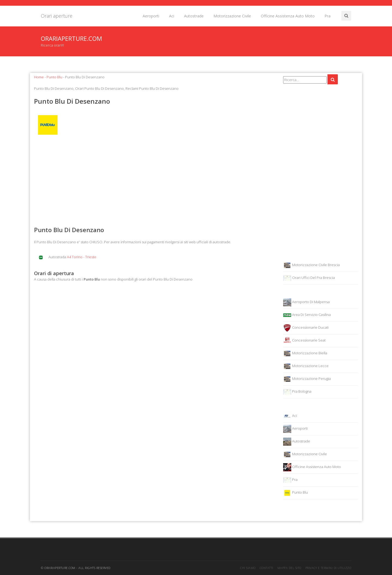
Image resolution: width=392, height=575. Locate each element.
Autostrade (194, 16)
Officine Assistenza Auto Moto (288, 16)
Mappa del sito (289, 568)
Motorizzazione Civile (232, 16)
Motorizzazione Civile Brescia (311, 265)
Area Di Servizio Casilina (307, 315)
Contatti (267, 568)
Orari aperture (57, 16)
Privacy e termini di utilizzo (328, 568)
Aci (172, 16)
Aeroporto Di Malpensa (306, 302)
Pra (327, 16)
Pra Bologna (297, 392)
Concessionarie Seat (304, 341)
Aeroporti (151, 16)
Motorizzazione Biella (305, 353)
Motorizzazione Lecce (306, 366)
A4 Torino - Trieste (82, 257)
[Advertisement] (154, 182)
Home (39, 77)
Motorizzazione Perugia (307, 379)
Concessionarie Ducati (306, 328)
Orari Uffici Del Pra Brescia (309, 278)
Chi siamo (248, 568)
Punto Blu (54, 77)
